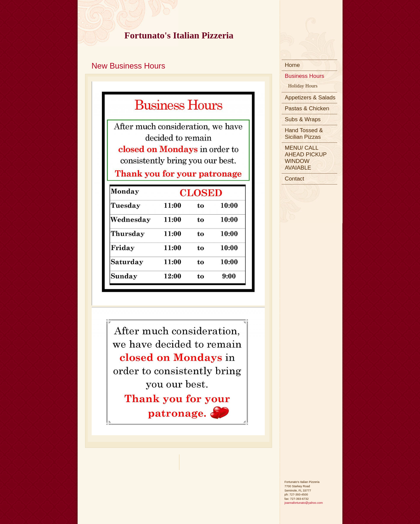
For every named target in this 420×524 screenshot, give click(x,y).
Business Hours (305, 76)
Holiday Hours (303, 86)
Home (292, 65)
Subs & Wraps (303, 119)
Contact (295, 179)
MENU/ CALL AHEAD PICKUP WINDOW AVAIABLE (306, 158)
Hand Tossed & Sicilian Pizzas (304, 134)
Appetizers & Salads (310, 98)
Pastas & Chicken (307, 108)
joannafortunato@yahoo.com (304, 503)
